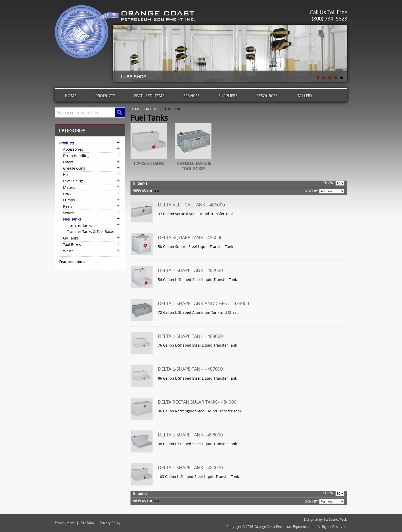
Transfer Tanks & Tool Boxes (193, 166)
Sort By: (312, 191)
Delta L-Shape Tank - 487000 (190, 369)
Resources (267, 96)
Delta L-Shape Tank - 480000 (190, 467)
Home (71, 96)
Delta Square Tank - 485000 (190, 237)
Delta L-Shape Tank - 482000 (190, 270)
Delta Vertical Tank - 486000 (191, 205)
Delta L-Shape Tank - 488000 (190, 336)
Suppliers (228, 96)
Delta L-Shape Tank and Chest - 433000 (203, 303)
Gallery (304, 96)
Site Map (87, 523)
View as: (140, 191)
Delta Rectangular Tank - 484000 (197, 402)
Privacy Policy (110, 523)
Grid (156, 191)
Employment (65, 523)
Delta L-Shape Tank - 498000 (190, 435)
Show (328, 183)
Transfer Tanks (149, 163)
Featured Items (149, 96)
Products (105, 96)
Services (191, 96)
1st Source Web (335, 519)
